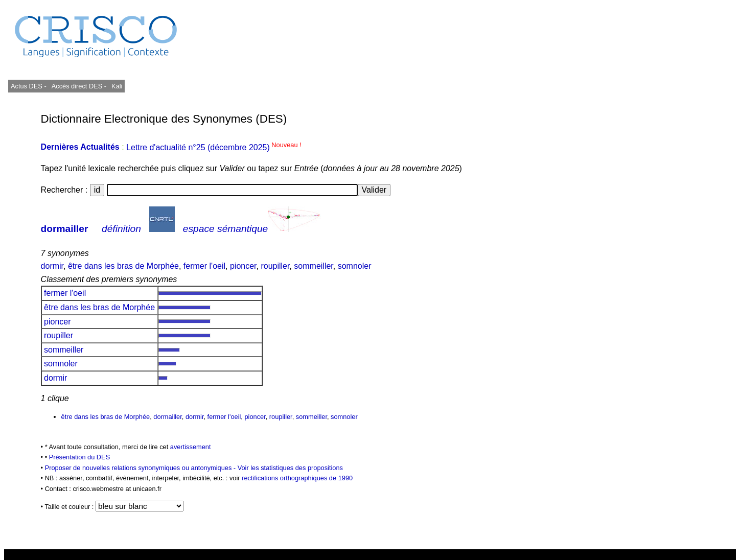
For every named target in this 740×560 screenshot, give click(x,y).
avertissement (191, 447)
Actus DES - (29, 86)
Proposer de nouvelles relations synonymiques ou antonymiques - (141, 468)
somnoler (355, 266)
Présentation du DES (80, 457)
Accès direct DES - (79, 86)
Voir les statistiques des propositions (290, 468)
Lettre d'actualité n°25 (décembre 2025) (214, 147)
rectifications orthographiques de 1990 (297, 478)
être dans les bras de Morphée (123, 266)
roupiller (275, 266)
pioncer (243, 266)
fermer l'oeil (204, 266)
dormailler (65, 229)
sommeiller (313, 266)
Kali (117, 86)
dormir (52, 266)
